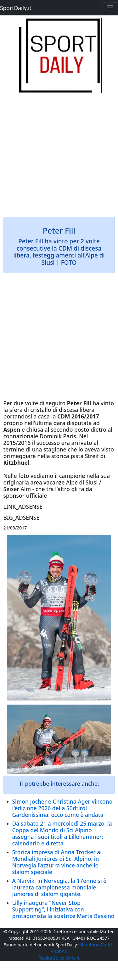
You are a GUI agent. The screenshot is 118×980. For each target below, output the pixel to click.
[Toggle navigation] (110, 8)
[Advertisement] (59, 152)
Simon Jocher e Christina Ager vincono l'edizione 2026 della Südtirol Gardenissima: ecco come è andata (62, 808)
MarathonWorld (96, 945)
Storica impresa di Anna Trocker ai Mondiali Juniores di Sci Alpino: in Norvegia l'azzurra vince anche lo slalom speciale (57, 862)
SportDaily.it (16, 8)
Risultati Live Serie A (59, 958)
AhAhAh (59, 951)
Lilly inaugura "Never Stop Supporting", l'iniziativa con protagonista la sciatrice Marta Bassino (63, 909)
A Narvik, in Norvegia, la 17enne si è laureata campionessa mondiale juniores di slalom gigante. (59, 887)
